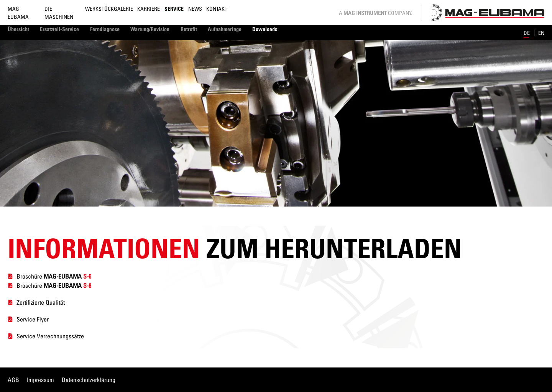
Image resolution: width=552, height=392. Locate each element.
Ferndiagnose (105, 29)
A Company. (375, 13)
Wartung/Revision (150, 29)
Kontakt (217, 9)
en (541, 33)
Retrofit (189, 29)
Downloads (265, 29)
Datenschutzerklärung (89, 380)
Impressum (40, 380)
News (195, 9)
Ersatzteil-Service (59, 29)
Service (174, 9)
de (527, 33)
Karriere (149, 9)
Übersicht (18, 29)
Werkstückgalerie (109, 9)
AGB (13, 380)
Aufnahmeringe (225, 29)
